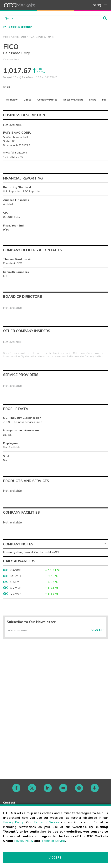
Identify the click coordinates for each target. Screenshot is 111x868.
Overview (12, 100)
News (93, 100)
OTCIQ (97, 5)
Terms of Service (46, 822)
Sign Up (97, 631)
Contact (9, 803)
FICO (31, 37)
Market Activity (11, 37)
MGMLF (16, 577)
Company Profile (47, 100)
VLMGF (16, 594)
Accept (55, 858)
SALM (15, 582)
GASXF (15, 571)
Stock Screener (18, 27)
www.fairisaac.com (15, 153)
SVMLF (16, 588)
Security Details (73, 100)
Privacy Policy (13, 822)
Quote (27, 100)
